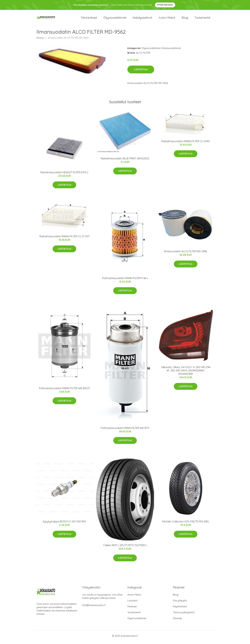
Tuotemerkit (202, 19)
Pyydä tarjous (165, 5)
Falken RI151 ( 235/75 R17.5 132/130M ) (125, 548)
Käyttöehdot (180, 609)
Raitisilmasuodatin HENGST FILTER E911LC (64, 175)
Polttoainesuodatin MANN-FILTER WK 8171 (125, 431)
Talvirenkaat (89, 19)
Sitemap (177, 621)
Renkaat (132, 609)
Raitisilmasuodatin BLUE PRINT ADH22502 (125, 161)
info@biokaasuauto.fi (94, 608)
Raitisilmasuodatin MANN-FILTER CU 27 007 (64, 239)
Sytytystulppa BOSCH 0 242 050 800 (64, 524)
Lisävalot (132, 603)
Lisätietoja (141, 72)
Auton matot (167, 19)
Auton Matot (134, 597)
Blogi (185, 19)
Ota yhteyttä (180, 603)
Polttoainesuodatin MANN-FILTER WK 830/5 (64, 391)
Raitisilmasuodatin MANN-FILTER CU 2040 (186, 144)
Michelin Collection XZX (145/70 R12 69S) (186, 524)
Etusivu (40, 40)
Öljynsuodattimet (115, 19)
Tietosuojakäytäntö (184, 615)
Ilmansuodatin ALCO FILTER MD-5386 (186, 254)
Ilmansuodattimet (171, 51)
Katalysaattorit (142, 19)
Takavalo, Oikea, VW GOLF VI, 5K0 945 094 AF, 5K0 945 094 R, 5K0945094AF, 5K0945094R (186, 373)
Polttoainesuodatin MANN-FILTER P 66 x (125, 281)
